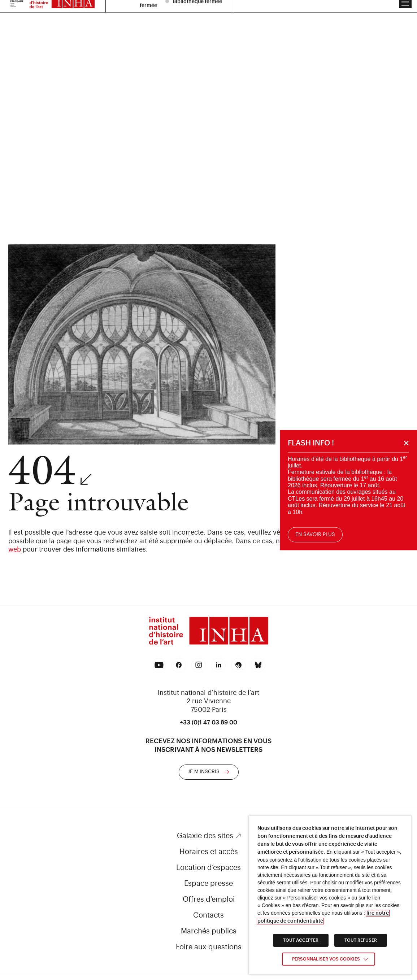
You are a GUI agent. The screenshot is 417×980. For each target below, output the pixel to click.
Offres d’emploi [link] (209, 900)
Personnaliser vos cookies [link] (326, 959)
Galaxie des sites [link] (205, 836)
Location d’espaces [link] (208, 868)
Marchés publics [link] (209, 931)
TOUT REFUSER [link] (361, 940)
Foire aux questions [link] (209, 947)
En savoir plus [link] (316, 535)
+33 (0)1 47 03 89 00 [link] (208, 723)
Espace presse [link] (208, 884)
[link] (209, 632)
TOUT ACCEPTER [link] (301, 940)
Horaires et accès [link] (209, 852)
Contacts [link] (208, 915)
